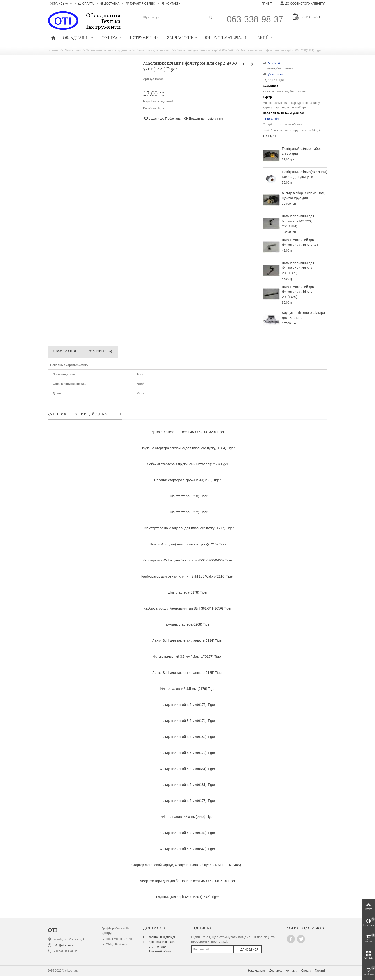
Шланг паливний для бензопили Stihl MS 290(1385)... (298, 268)
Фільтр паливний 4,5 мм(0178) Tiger (187, 801)
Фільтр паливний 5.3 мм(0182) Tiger (187, 833)
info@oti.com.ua (64, 946)
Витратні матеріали (226, 38)
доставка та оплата (161, 942)
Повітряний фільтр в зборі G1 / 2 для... (302, 151)
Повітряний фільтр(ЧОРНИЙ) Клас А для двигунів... (305, 174)
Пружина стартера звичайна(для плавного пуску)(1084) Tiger (187, 448)
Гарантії (320, 971)
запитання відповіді (161, 937)
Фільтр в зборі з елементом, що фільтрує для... (303, 195)
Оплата (86, 4)
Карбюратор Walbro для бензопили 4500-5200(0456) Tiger (187, 560)
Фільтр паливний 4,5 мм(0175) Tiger (187, 705)
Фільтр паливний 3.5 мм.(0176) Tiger (187, 689)
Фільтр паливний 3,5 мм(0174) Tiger (187, 721)
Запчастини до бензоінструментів (109, 50)
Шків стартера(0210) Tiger (187, 496)
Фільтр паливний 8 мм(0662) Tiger (188, 817)
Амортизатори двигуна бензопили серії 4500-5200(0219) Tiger (187, 881)
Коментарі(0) (100, 352)
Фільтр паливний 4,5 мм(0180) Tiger (187, 737)
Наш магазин (257, 971)
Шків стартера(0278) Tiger (187, 592)
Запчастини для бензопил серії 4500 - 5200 (206, 50)
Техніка (109, 38)
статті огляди (157, 947)
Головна (53, 50)
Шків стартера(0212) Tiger (187, 512)
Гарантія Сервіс (141, 4)
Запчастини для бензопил (154, 50)
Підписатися (248, 949)
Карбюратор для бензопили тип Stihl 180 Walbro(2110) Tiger (188, 576)
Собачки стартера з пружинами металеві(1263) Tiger (187, 464)
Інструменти (142, 38)
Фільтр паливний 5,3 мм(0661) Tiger (187, 769)
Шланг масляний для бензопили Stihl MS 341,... (302, 242)
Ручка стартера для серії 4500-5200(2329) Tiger (187, 432)
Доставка (110, 4)
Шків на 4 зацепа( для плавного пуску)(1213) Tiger (187, 544)
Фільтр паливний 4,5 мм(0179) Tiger (187, 753)
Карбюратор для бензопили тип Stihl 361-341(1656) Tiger (187, 608)
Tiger (161, 108)
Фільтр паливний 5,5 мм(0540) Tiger (187, 849)
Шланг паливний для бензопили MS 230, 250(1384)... (298, 221)
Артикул (149, 79)
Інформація (65, 352)
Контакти (171, 4)
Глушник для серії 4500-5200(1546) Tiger (187, 897)
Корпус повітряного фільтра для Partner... (303, 315)
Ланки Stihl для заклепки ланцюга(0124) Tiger (187, 640)
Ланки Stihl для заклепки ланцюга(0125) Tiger (187, 673)
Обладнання (76, 38)
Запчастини (180, 38)
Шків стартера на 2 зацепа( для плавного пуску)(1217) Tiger (187, 528)
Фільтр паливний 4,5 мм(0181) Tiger (187, 785)
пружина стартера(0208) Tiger (188, 624)
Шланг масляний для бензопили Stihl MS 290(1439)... (298, 292)
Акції (263, 38)
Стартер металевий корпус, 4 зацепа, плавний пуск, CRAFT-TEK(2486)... (187, 865)
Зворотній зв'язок (160, 952)
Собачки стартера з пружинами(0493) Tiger (187, 480)
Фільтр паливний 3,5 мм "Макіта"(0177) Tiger (188, 657)
